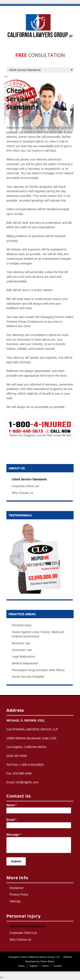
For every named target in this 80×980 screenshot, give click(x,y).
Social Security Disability (28, 677)
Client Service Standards (29, 479)
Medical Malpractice (25, 663)
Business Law (21, 643)
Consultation (40, 55)
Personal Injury (22, 625)
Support (34, 966)
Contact (58, 966)
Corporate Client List (25, 486)
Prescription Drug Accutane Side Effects (38, 670)
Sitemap (15, 901)
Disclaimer (17, 888)
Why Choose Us (23, 493)
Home (21, 966)
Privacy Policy (19, 894)
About (46, 966)
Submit (16, 861)
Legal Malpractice (23, 657)
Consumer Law (22, 650)
